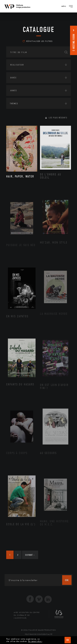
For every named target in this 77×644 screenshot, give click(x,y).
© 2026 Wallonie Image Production (39, 630)
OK (68, 640)
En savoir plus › (35, 641)
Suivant (30, 555)
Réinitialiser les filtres (38, 41)
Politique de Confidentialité (39, 634)
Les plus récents (58, 118)
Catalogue (39, 30)
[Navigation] (71, 6)
